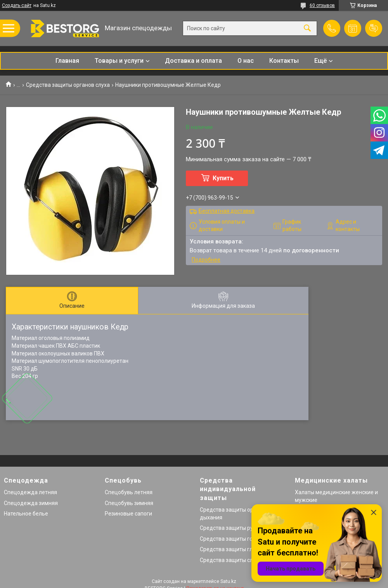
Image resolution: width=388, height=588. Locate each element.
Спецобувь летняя (129, 492)
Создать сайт (17, 5)
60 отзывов (322, 5)
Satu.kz (228, 581)
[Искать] (307, 28)
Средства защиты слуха (231, 560)
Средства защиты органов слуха (68, 85)
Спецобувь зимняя (129, 503)
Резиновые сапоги (128, 514)
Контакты (284, 61)
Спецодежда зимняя (31, 503)
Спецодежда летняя (30, 492)
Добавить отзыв (374, 28)
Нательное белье (26, 514)
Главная (67, 61)
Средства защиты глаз (229, 549)
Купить (223, 178)
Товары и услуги (119, 61)
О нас (246, 61)
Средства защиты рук (228, 528)
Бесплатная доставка (227, 211)
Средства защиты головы (233, 539)
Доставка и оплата (193, 61)
